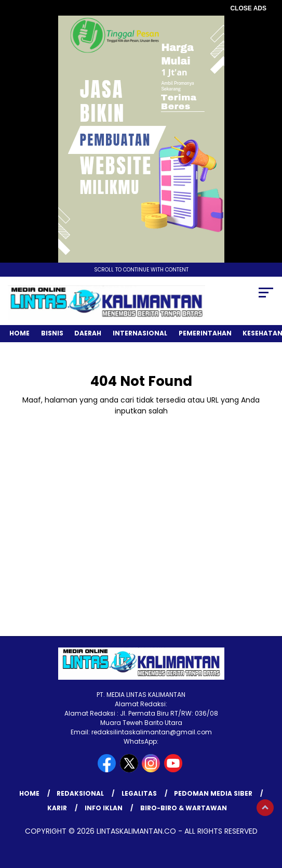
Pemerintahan (205, 333)
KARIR (57, 808)
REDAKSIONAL (80, 793)
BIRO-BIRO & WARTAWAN (184, 808)
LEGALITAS (139, 793)
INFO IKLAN (104, 808)
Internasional (140, 333)
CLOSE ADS (248, 8)
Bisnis (52, 333)
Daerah (88, 333)
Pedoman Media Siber (213, 793)
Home (19, 333)
